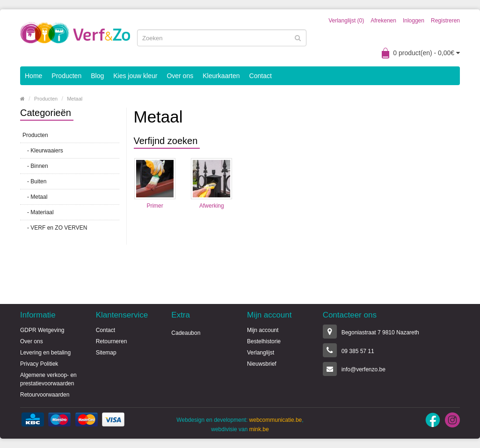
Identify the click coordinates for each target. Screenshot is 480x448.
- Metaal (35, 197)
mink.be (259, 429)
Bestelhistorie (264, 341)
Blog (97, 76)
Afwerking (212, 206)
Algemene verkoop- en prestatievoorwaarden (48, 379)
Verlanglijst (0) (346, 21)
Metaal (75, 99)
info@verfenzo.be (364, 369)
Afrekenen (383, 21)
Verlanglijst (261, 353)
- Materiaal (38, 212)
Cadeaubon (186, 333)
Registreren (445, 21)
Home (33, 76)
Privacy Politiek (39, 364)
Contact (261, 76)
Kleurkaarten (221, 76)
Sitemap (106, 353)
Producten (66, 76)
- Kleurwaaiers (43, 151)
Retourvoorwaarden (45, 395)
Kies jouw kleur (135, 76)
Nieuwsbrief (262, 364)
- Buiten (34, 181)
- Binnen (35, 166)
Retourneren (112, 341)
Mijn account (263, 330)
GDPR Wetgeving (42, 330)
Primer (155, 206)
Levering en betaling (45, 353)
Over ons (180, 76)
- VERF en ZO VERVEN (55, 228)
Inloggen (414, 21)
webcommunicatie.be (276, 420)
